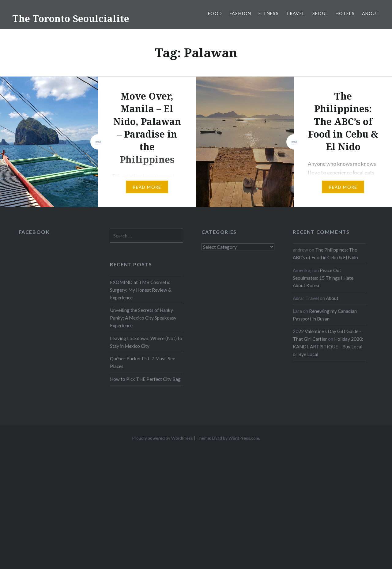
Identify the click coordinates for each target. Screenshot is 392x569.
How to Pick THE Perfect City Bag (145, 379)
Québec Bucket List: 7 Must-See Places (143, 362)
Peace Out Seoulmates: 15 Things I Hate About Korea (323, 278)
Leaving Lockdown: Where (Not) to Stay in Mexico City (146, 342)
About (371, 13)
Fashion (241, 13)
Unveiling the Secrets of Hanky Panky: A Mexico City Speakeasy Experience (143, 318)
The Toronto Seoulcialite (71, 19)
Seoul (320, 13)
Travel (295, 13)
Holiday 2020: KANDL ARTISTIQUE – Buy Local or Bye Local (328, 347)
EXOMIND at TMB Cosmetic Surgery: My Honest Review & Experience (141, 290)
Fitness (269, 13)
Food (215, 13)
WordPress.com (244, 438)
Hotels (345, 13)
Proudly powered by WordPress (162, 438)
